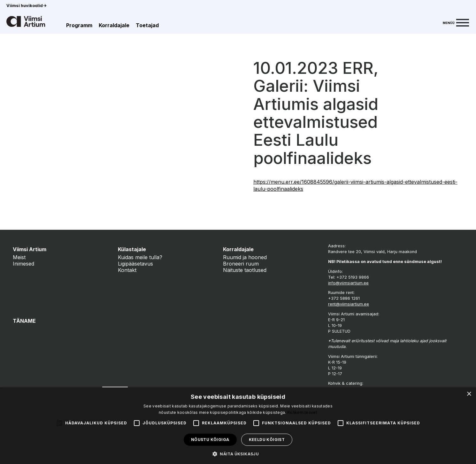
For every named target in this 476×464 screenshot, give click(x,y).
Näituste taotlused (245, 270)
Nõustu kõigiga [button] (210, 440)
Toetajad (147, 25)
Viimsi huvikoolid (27, 6)
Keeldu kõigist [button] (267, 440)
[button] (238, 453)
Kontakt (127, 270)
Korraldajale (114, 25)
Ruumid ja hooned (245, 257)
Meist (19, 257)
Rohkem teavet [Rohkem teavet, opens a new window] (302, 412)
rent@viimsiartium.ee (349, 304)
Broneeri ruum (241, 264)
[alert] (238, 426)
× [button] (469, 394)
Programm (79, 25)
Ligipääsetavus (135, 264)
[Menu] (456, 22)
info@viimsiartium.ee (348, 283)
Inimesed (23, 264)
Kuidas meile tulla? (140, 257)
